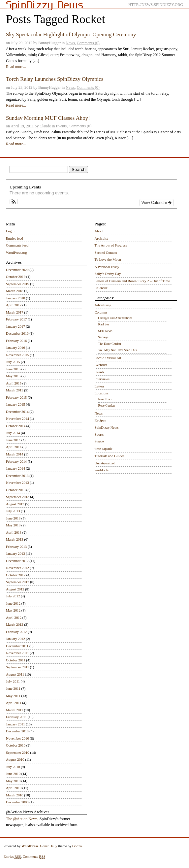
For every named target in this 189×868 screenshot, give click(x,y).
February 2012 (16, 632)
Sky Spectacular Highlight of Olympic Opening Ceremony (71, 34)
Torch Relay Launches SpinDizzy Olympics (55, 79)
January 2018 (16, 298)
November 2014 (17, 418)
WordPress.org (16, 252)
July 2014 (13, 433)
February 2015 (16, 397)
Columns (101, 312)
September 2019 (17, 284)
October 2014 (16, 426)
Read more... (16, 67)
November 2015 (17, 355)
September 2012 (17, 582)
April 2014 (14, 447)
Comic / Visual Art (108, 358)
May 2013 (13, 525)
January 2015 (16, 404)
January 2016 (16, 348)
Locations (102, 393)
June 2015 (13, 369)
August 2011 (15, 674)
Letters (100, 386)
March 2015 (15, 390)
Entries (12, 857)
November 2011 (17, 653)
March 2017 (15, 312)
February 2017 (16, 319)
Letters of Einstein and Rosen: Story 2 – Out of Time (132, 281)
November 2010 (17, 738)
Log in (11, 231)
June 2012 (13, 603)
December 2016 (17, 333)
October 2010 (16, 745)
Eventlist (101, 365)
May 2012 (13, 610)
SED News (105, 331)
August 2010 (15, 759)
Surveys (103, 337)
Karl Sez (104, 324)
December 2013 (17, 476)
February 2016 (16, 341)
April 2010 (14, 788)
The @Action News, (22, 819)
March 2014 (15, 454)
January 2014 (16, 468)
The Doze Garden (110, 344)
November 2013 (17, 483)
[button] (14, 202)
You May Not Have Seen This (118, 350)
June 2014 (13, 440)
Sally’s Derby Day (108, 274)
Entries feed (15, 238)
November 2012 (17, 568)
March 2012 (15, 624)
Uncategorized (105, 463)
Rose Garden (107, 405)
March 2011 (15, 710)
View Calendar (157, 203)
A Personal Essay (107, 267)
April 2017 (14, 305)
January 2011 (15, 724)
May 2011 (13, 696)
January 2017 (16, 326)
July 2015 (13, 362)
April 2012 (14, 618)
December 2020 (17, 270)
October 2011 (16, 660)
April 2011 (14, 703)
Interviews (102, 379)
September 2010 (17, 752)
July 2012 (13, 596)
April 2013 (14, 532)
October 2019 (16, 277)
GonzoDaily (49, 846)
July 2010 (13, 767)
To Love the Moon (108, 259)
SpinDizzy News (107, 427)
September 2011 (17, 667)
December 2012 (17, 561)
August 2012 (15, 589)
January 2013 (16, 553)
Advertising (103, 305)
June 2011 (13, 688)
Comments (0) (88, 43)
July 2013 (13, 511)
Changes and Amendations (115, 318)
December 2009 (17, 802)
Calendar (101, 288)
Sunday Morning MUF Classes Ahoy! (48, 118)
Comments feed (17, 245)
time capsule (104, 449)
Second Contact (106, 252)
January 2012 (16, 639)
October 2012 (16, 575)
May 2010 (13, 781)
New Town (105, 399)
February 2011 (16, 717)
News (70, 43)
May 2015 (13, 376)
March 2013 (15, 539)
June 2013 (13, 518)
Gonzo (77, 846)
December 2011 (17, 646)
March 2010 (15, 795)
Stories (100, 442)
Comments (34, 857)
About (99, 231)
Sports (99, 434)
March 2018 (15, 291)
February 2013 (16, 547)
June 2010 (13, 774)
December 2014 (17, 412)
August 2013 (15, 504)
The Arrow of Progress (111, 245)
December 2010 (17, 731)
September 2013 (17, 497)
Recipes (100, 420)
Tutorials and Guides (110, 456)
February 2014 (16, 461)
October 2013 (16, 490)
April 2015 (14, 383)
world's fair (103, 470)
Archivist (101, 238)
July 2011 (13, 681)
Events (62, 126)
